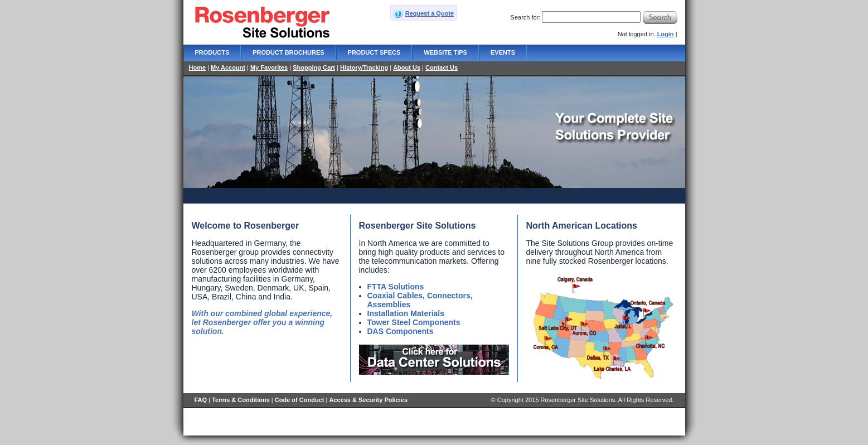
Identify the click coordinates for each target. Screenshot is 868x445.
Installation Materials (406, 313)
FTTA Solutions (396, 287)
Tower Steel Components (414, 322)
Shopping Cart (314, 67)
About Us (407, 67)
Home (198, 67)
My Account (228, 67)
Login (666, 34)
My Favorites (269, 67)
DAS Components (401, 331)
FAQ (201, 400)
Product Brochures (288, 52)
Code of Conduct (300, 400)
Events (503, 52)
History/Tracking (364, 67)
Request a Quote (430, 13)
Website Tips (445, 52)
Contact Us (442, 67)
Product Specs (374, 52)
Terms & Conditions (241, 400)
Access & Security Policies (368, 400)
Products (212, 52)
